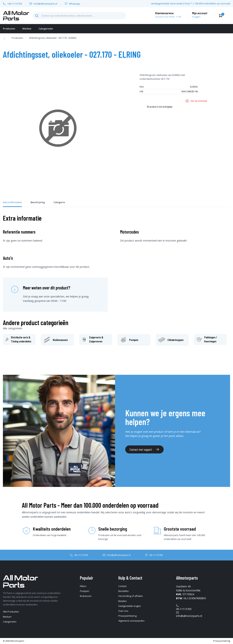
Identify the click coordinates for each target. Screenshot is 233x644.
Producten (9, 29)
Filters (83, 586)
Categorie (59, 202)
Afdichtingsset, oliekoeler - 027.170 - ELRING (53, 38)
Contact (122, 586)
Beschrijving (38, 202)
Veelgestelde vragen (130, 606)
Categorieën (46, 29)
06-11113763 (81, 555)
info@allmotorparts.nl (46, 4)
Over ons (123, 611)
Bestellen (124, 591)
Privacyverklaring (127, 616)
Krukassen (86, 596)
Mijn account (200, 13)
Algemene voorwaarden (131, 621)
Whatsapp (75, 4)
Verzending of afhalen (131, 596)
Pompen (85, 591)
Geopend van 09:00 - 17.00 (168, 17)
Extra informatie (12, 202)
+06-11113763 (15, 4)
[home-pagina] (16, 16)
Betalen (123, 601)
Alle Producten (11, 612)
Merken (27, 29)
